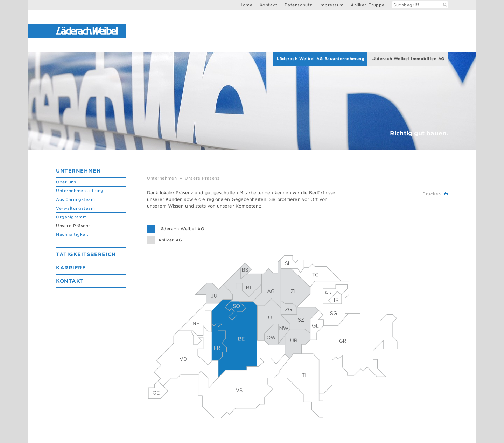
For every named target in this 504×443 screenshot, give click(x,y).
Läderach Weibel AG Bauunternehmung (321, 59)
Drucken (432, 194)
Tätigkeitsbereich (86, 254)
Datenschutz (298, 5)
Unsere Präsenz (73, 226)
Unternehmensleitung (80, 191)
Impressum (331, 5)
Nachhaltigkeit (72, 234)
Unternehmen (78, 171)
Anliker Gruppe (368, 5)
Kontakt (269, 5)
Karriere (71, 268)
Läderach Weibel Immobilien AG (408, 59)
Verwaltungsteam (76, 208)
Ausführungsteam (76, 199)
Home (246, 5)
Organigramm (71, 217)
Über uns (66, 182)
